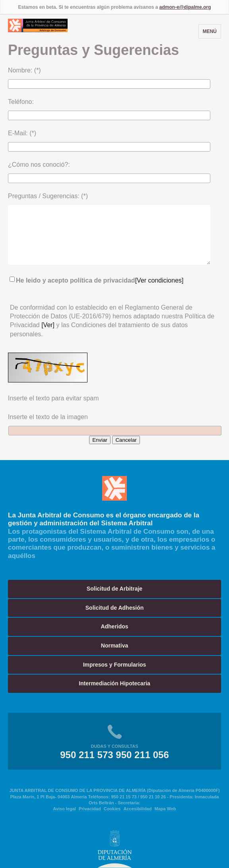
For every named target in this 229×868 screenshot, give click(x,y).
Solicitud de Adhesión (115, 608)
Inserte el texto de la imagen (48, 417)
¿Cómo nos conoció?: (39, 165)
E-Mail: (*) (22, 133)
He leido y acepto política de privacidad (72, 280)
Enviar (100, 440)
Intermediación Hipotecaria (114, 683)
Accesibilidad (138, 809)
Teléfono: (21, 102)
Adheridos (114, 626)
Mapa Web (165, 809)
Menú (210, 31)
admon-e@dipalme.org (185, 7)
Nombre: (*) (24, 70)
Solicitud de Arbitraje (114, 589)
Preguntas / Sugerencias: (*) (48, 196)
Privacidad (90, 809)
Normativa (114, 646)
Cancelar (126, 440)
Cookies (112, 809)
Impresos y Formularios (115, 665)
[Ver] (49, 325)
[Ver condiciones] (159, 280)
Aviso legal (64, 809)
